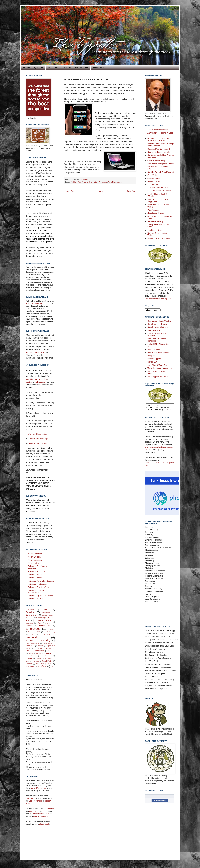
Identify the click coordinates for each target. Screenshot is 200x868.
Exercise (52, 629)
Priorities (48, 653)
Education (29, 626)
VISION (67, 68)
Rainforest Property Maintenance (36, 591)
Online (41, 646)
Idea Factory (153, 185)
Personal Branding (43, 648)
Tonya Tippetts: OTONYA (158, 377)
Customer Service (43, 620)
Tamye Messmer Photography (160, 368)
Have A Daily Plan (155, 182)
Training (30, 666)
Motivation (30, 646)
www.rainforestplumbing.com (158, 299)
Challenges (46, 612)
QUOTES (39, 68)
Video (53, 667)
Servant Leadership (155, 221)
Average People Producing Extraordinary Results (158, 139)
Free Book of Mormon (42, 816)
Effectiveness (44, 626)
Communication (32, 615)
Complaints (29, 618)
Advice (46, 610)
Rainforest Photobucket (38, 584)
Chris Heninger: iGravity (157, 324)
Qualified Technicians (38, 443)
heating (29, 382)
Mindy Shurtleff (154, 349)
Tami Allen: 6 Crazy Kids (157, 365)
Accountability (30, 610)
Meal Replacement (32, 643)
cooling (44, 379)
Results (39, 659)
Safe (27, 661)
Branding (30, 612)
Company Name (47, 615)
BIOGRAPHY (82, 68)
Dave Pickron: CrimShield (158, 327)
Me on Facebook (35, 554)
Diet (39, 623)
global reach (44, 824)
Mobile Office (76, 182)
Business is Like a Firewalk (158, 152)
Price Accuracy (154, 210)
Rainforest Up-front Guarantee (40, 596)
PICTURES (53, 68)
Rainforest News (35, 578)
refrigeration (41, 382)
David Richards (154, 330)
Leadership (33, 637)
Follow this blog (160, 802)
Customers (29, 623)
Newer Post (70, 191)
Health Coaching (49, 632)
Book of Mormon (35, 801)
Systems (29, 664)
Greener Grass (154, 178)
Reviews (49, 658)
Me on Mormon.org (36, 560)
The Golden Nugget (156, 230)
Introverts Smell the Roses (158, 188)
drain (38, 379)
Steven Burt (152, 362)
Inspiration (46, 634)
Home (100, 191)
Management (31, 641)
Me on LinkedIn (34, 557)
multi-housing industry (36, 352)
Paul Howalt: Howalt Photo (158, 353)
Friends (30, 632)
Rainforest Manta (35, 575)
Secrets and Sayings (156, 213)
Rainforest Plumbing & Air (36, 304)
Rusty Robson (153, 356)
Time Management (115, 182)
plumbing (30, 379)
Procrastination (31, 656)
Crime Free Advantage (157, 161)
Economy (49, 623)
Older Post (131, 191)
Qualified (29, 658)
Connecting (41, 618)
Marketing (46, 640)
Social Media (47, 661)
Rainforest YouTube (36, 599)
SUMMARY (98, 68)
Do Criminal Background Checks (161, 164)
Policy (31, 653)
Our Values (49, 809)
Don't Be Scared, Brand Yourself (161, 172)
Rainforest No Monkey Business (41, 581)
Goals (38, 632)
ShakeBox (36, 661)
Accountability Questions (158, 130)
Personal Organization (90, 182)
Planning (52, 651)
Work (30, 669)
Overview (30, 798)
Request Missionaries (41, 814)
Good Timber (153, 175)
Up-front (42, 666)
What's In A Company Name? (159, 238)
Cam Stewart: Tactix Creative (159, 321)
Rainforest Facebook (37, 572)
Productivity (103, 182)
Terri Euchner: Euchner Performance (157, 372)
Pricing (39, 653)
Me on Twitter (34, 563)
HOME (26, 68)
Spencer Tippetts (154, 359)
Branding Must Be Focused (159, 149)
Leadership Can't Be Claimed (159, 191)
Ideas (32, 634)
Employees (33, 629)
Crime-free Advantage (38, 439)
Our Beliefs (34, 811)
